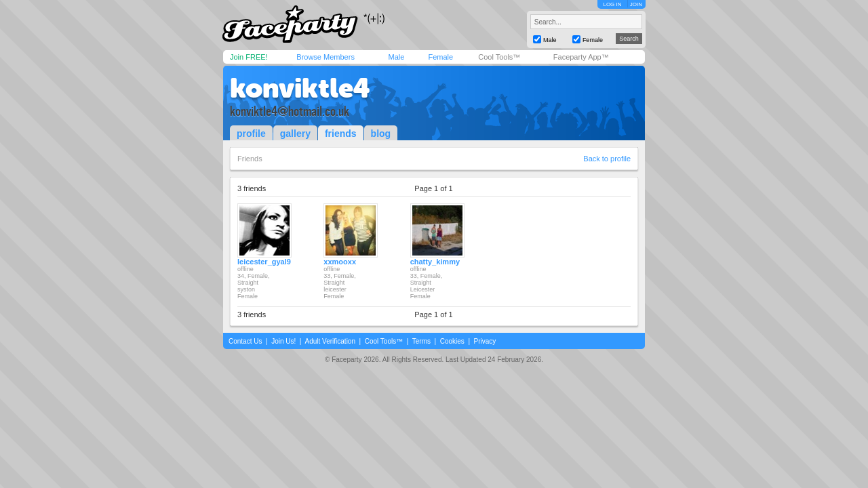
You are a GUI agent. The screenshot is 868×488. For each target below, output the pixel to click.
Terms (421, 341)
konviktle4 (300, 88)
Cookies (452, 341)
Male (396, 57)
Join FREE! (249, 57)
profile (251, 134)
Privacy (485, 341)
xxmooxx (340, 262)
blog (381, 134)
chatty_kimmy (435, 262)
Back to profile (607, 159)
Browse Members (325, 57)
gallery (295, 134)
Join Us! (283, 341)
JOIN (636, 4)
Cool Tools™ (499, 57)
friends (341, 134)
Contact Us (245, 341)
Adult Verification (330, 341)
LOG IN (612, 4)
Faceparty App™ (581, 57)
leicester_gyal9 (264, 262)
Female (440, 57)
